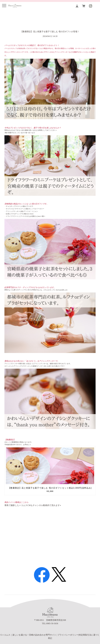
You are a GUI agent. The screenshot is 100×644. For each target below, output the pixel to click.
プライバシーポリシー (68, 635)
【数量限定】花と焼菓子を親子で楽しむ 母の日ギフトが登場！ (50, 32)
